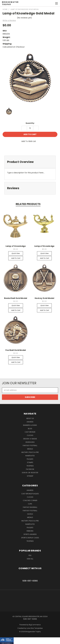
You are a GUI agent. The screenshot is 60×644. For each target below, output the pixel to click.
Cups (30, 504)
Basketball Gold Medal (16, 298)
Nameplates (30, 456)
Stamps (30, 462)
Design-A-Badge (30, 439)
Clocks (30, 435)
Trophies (30, 466)
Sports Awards (30, 534)
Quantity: (30, 123)
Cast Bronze (30, 432)
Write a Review (9, 20)
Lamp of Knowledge (16, 246)
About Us (30, 418)
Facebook (30, 469)
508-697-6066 (30, 581)
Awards (30, 422)
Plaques (30, 459)
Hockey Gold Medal (44, 298)
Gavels (30, 514)
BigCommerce (35, 625)
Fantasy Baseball (30, 507)
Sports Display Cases (30, 538)
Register (35, 473)
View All (30, 559)
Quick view (16, 253)
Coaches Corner (30, 500)
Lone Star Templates (35, 628)
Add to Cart (16, 258)
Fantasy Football (30, 446)
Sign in (25, 473)
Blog (30, 429)
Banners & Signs (30, 425)
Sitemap (30, 476)
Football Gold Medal (16, 350)
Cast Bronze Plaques (30, 494)
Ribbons (30, 531)
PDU (30, 555)
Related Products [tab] (28, 204)
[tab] (30, 162)
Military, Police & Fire (30, 452)
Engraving (30, 442)
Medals (30, 449)
